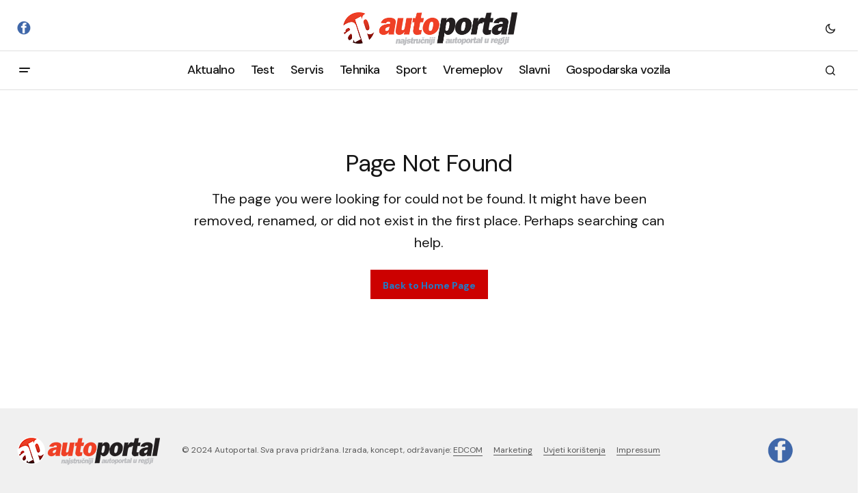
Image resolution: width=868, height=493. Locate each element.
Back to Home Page (429, 285)
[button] (830, 28)
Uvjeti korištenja (574, 450)
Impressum (638, 450)
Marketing (513, 450)
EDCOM (468, 450)
